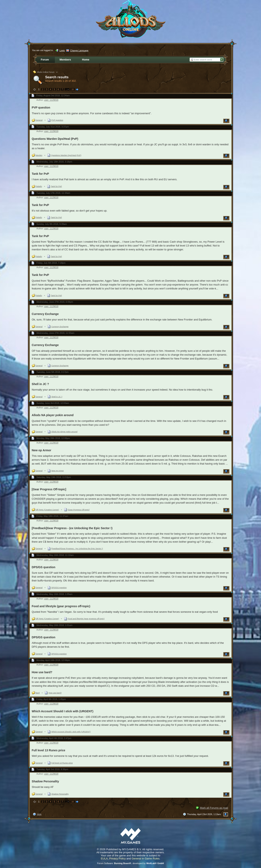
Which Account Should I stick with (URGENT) (63, 711)
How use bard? (42, 672)
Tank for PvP (40, 174)
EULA (104, 858)
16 (73, 89)
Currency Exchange (45, 314)
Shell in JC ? (40, 384)
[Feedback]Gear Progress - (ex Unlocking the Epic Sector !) (72, 528)
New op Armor (42, 450)
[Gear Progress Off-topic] (49, 489)
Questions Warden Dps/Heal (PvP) (55, 139)
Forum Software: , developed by (130, 863)
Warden (39, 155)
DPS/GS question (44, 567)
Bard (38, 693)
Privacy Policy (118, 858)
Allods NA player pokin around (53, 415)
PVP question (41, 108)
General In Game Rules (145, 858)
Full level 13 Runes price (49, 750)
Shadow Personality (45, 781)
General (39, 120)
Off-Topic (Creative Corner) (47, 510)
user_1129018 (51, 100)
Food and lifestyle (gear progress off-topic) (61, 606)
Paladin (39, 186)
